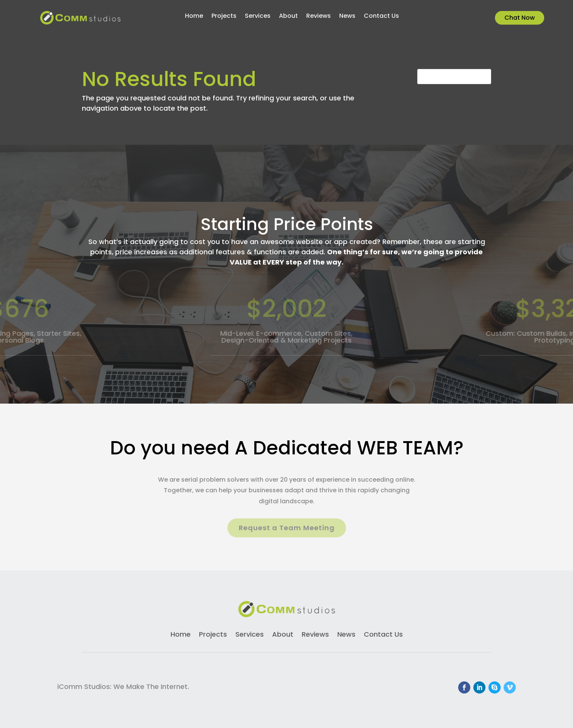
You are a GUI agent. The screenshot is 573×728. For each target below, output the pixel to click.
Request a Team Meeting (287, 528)
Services (258, 17)
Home (194, 17)
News (347, 17)
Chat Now (520, 18)
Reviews (319, 17)
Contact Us (381, 17)
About (288, 17)
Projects (224, 17)
